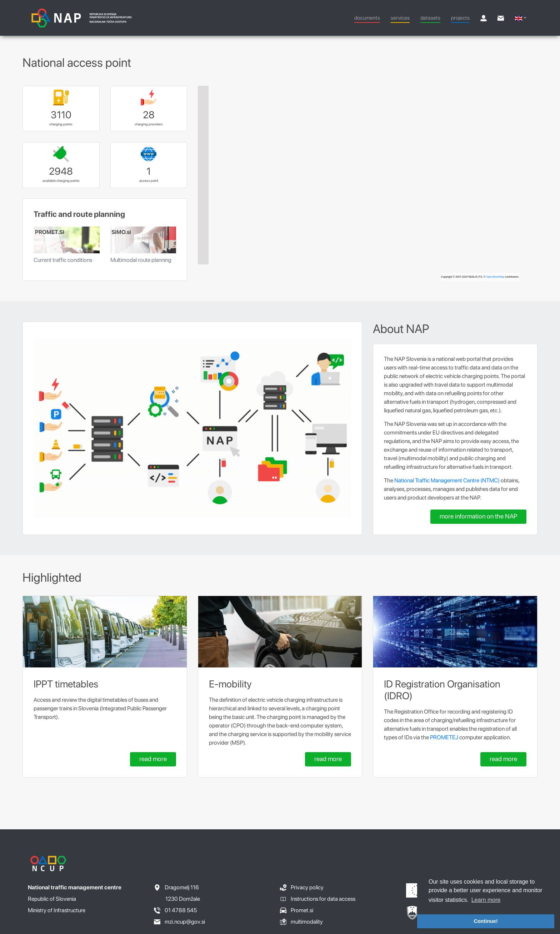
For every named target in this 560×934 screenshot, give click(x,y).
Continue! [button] (486, 921)
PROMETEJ (444, 737)
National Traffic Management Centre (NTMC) (447, 480)
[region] (368, 183)
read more (153, 759)
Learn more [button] (486, 900)
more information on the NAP (478, 516)
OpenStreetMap (495, 277)
